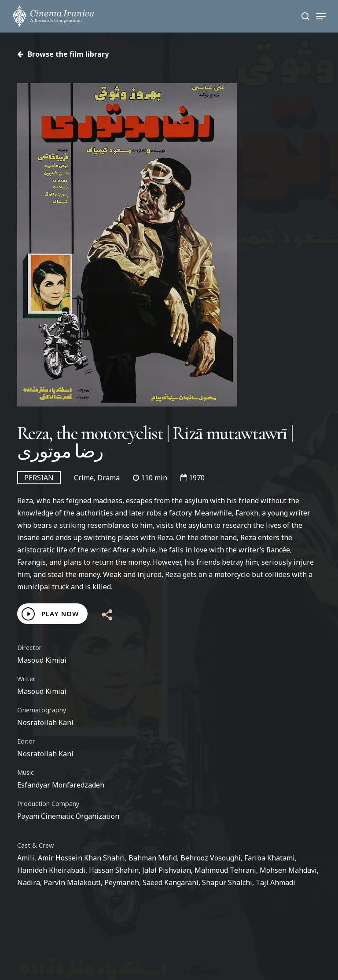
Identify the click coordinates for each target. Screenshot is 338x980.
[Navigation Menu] (321, 16)
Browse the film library (63, 54)
